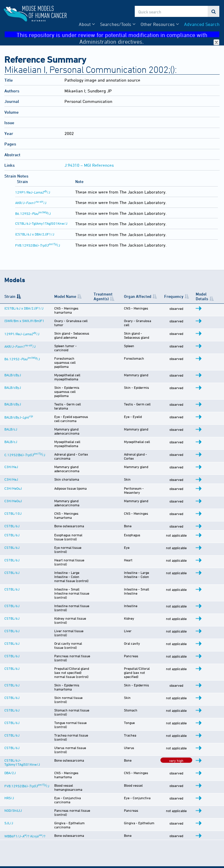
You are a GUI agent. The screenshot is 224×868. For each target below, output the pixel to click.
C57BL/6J (12, 501)
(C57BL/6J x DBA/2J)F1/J (35, 234)
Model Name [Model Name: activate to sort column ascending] (58, 296)
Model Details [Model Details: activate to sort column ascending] (206, 296)
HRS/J (9, 723)
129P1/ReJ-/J (33, 192)
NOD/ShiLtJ (13, 732)
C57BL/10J (13, 492)
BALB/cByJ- (19, 398)
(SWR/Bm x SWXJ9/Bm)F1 (15, 319)
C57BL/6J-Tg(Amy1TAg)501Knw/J (41, 223)
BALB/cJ (11, 410)
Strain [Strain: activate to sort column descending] (10, 296)
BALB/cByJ (13, 364)
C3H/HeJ (11, 449)
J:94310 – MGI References (89, 165)
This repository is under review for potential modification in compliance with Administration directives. (118, 35)
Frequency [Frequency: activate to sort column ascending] (180, 296)
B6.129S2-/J (33, 213)
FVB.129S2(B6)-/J (38, 245)
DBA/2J (10, 701)
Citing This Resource (24, 854)
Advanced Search (202, 24)
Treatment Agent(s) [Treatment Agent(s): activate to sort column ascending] (109, 296)
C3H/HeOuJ (13, 470)
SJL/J (9, 745)
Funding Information (24, 860)
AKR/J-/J (31, 203)
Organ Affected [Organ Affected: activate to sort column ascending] (142, 296)
